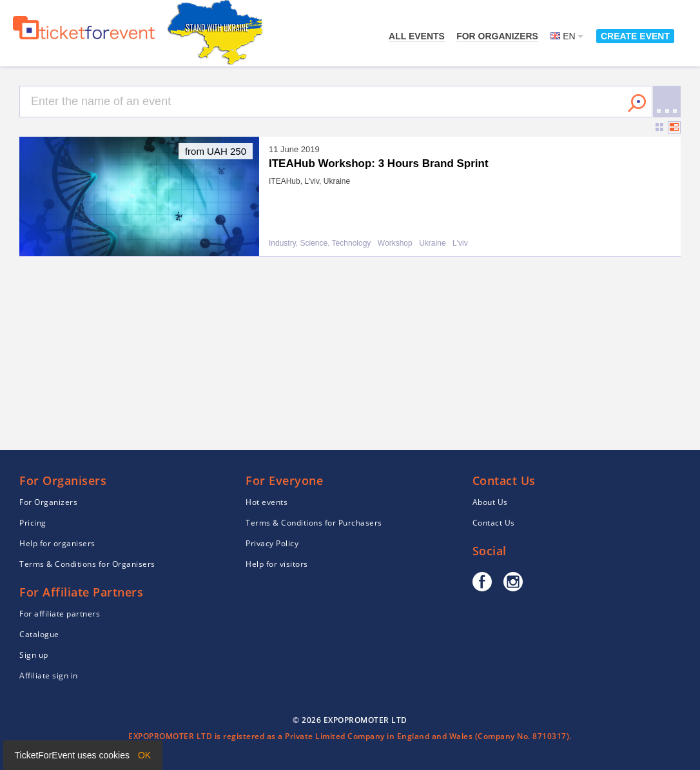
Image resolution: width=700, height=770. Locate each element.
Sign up (34, 655)
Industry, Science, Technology (320, 243)
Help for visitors (277, 564)
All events (417, 36)
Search (637, 103)
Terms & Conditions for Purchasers (314, 523)
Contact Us (494, 523)
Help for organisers (57, 543)
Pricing (33, 523)
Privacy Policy (272, 543)
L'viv (460, 243)
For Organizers (497, 36)
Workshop (395, 243)
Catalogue (39, 634)
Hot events (267, 502)
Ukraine (432, 243)
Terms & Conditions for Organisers (87, 564)
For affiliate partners (60, 614)
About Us (490, 502)
